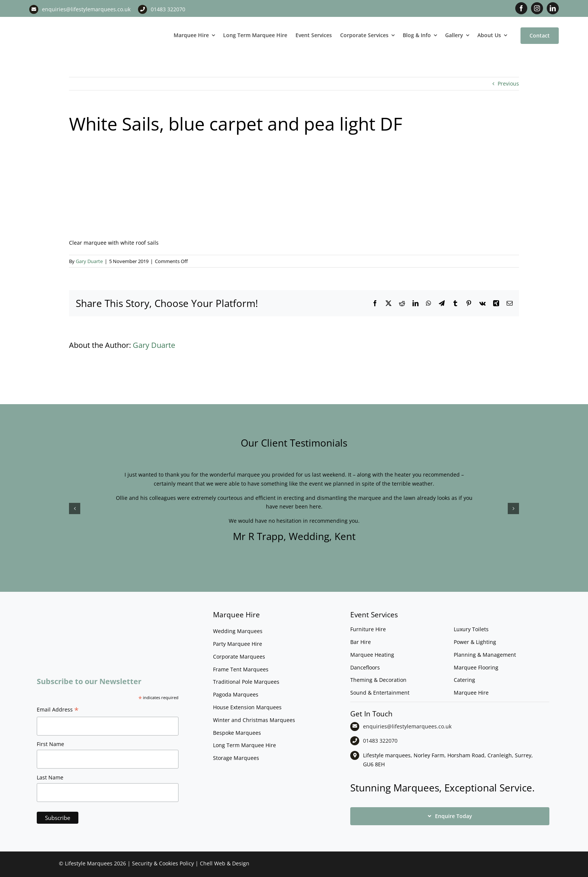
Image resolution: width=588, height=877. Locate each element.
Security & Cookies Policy (163, 863)
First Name (50, 744)
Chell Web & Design (225, 863)
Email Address (58, 710)
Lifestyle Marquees (89, 863)
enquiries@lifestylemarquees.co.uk (86, 9)
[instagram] (537, 8)
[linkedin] (553, 8)
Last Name (50, 777)
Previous (508, 83)
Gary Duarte (89, 261)
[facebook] (521, 8)
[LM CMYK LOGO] (67, 22)
